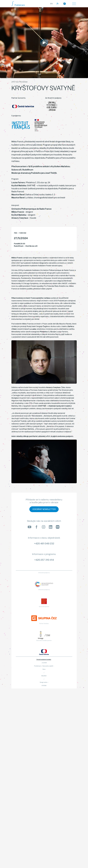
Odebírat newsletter (44, 509)
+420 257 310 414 (44, 560)
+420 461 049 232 (44, 543)
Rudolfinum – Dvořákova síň (26, 246)
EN (51, 4)
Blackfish (44, 676)
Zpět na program (19, 82)
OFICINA (44, 686)
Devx (44, 669)
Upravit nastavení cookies (44, 659)
